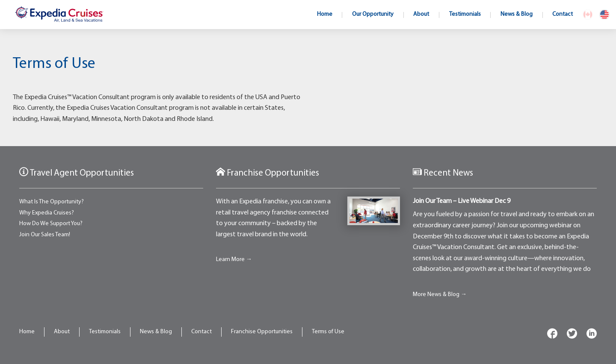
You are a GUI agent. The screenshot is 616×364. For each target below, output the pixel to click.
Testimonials (105, 332)
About (62, 332)
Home (27, 332)
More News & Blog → (440, 295)
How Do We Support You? (51, 224)
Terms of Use (328, 332)
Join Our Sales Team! (45, 235)
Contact (201, 332)
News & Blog (156, 332)
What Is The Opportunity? (52, 202)
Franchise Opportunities (262, 332)
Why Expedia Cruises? (47, 213)
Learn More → (234, 260)
